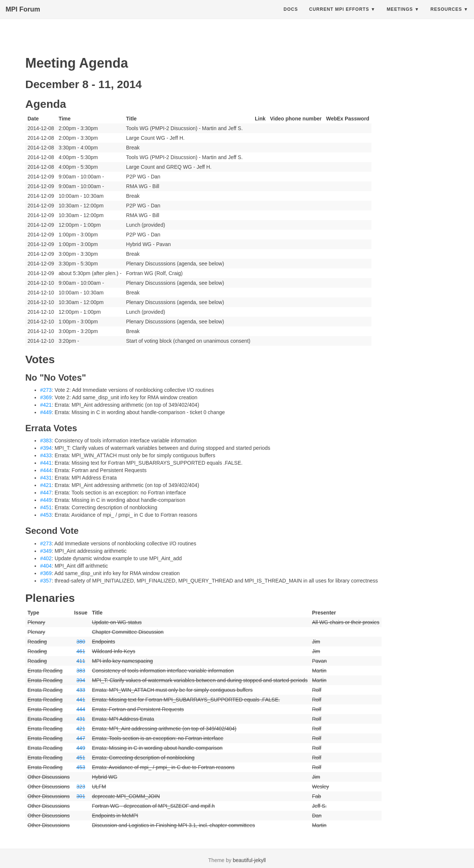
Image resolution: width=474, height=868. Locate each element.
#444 (46, 470)
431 (81, 719)
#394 (46, 448)
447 (81, 738)
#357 (46, 581)
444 (81, 709)
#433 (46, 455)
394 (81, 680)
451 (81, 758)
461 (81, 651)
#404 (46, 566)
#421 (46, 405)
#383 (46, 441)
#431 (46, 478)
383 (81, 671)
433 (81, 690)
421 (81, 729)
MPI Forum (23, 17)
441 (81, 700)
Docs (291, 17)
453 (81, 767)
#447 (46, 493)
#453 (46, 515)
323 (81, 787)
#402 (46, 558)
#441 (46, 463)
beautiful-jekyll (249, 860)
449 (81, 748)
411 (81, 661)
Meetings (400, 17)
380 (81, 642)
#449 (46, 412)
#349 (46, 551)
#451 (46, 507)
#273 (46, 390)
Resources (446, 17)
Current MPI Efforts (339, 17)
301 (81, 796)
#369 (46, 397)
